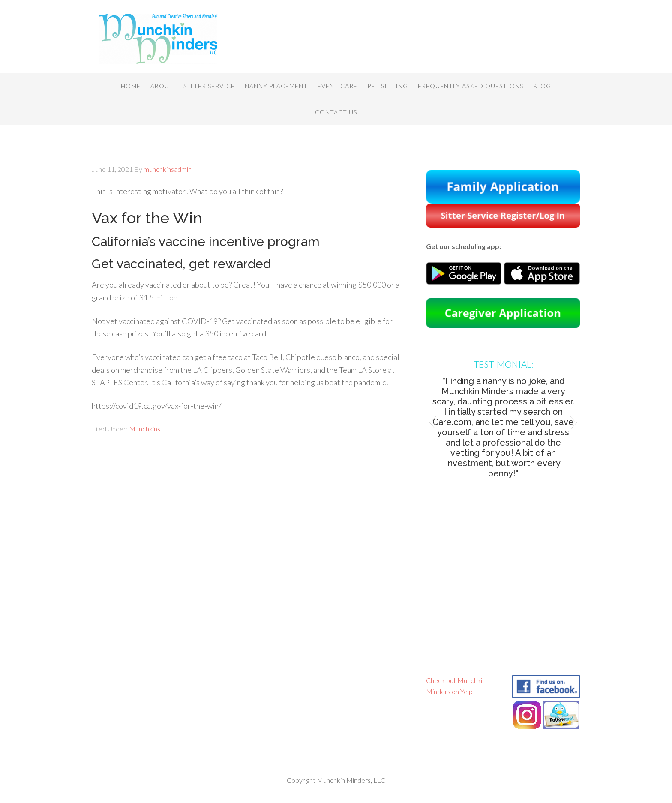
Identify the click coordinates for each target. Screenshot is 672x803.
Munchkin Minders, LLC (160, 39)
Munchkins (145, 429)
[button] (432, 421)
